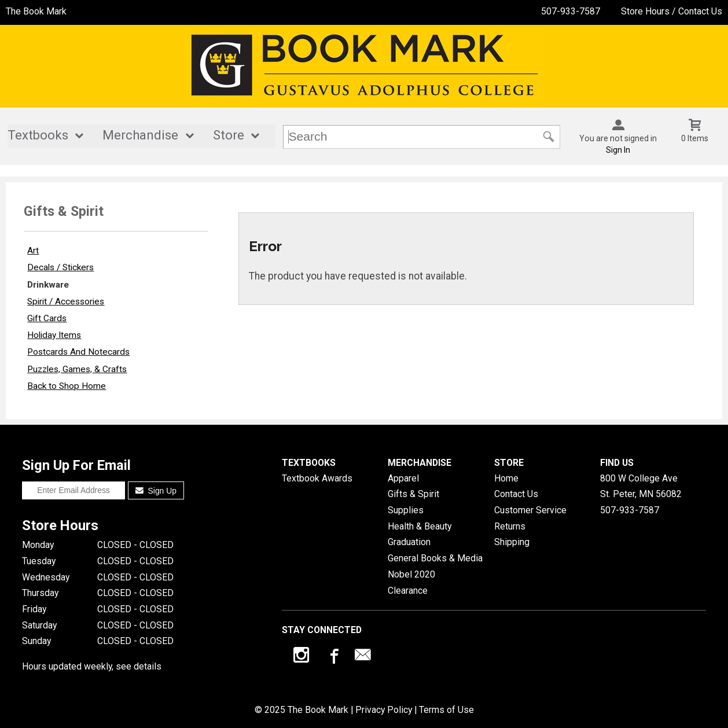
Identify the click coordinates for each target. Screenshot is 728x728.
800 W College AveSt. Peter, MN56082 (641, 486)
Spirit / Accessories (66, 302)
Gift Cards (47, 318)
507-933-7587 (571, 11)
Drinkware (48, 285)
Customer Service (530, 510)
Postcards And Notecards (78, 352)
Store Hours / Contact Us (672, 11)
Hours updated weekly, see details (92, 666)
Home (506, 478)
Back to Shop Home (67, 386)
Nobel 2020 (411, 574)
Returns (510, 526)
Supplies (406, 510)
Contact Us (516, 494)
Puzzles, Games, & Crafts (77, 369)
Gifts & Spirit (413, 494)
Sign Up (156, 491)
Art (33, 251)
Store (229, 135)
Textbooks (38, 135)
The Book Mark (36, 11)
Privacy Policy (384, 710)
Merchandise (140, 135)
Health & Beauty (420, 526)
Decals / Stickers (60, 267)
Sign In (618, 150)
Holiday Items (54, 335)
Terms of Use (446, 710)
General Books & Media (435, 558)
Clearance (408, 591)
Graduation (409, 542)
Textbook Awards (317, 478)
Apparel (403, 478)
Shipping (512, 542)
